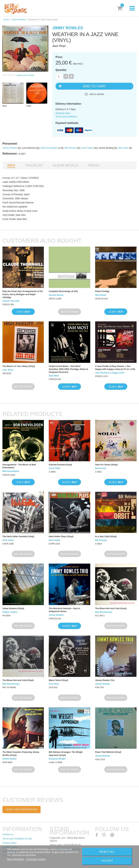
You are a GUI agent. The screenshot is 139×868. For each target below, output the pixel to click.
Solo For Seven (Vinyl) (106, 465)
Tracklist (34, 165)
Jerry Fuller (55, 468)
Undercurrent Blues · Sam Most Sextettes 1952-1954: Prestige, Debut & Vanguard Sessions (68, 369)
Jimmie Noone (56, 295)
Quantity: (61, 70)
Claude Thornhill (11, 301)
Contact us (8, 834)
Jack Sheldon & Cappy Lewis (110, 373)
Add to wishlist (96, 94)
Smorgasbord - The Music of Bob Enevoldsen (19, 466)
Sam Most (54, 376)
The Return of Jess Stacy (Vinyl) (19, 366)
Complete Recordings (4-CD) (63, 291)
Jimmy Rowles (19, 20)
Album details (66, 165)
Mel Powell (101, 295)
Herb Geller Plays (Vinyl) (61, 536)
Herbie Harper (9, 759)
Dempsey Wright (57, 759)
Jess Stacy (8, 370)
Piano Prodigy (102, 291)
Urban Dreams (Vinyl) (13, 608)
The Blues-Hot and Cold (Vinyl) (18, 680)
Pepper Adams (10, 612)
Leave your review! (25, 75)
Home (6, 20)
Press (94, 165)
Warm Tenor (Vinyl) (58, 680)
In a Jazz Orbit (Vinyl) (106, 536)
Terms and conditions (66, 117)
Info (11, 165)
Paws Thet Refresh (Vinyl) (108, 752)
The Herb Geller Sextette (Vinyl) (18, 536)
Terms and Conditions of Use (17, 839)
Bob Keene (101, 468)
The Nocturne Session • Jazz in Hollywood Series (64, 610)
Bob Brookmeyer (104, 612)
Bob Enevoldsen (49, 148)
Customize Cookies (36, 859)
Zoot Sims (54, 684)
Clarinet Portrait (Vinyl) (60, 465)
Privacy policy (9, 843)
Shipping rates (63, 113)
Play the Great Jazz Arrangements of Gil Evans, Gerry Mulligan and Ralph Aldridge (23, 294)
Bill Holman (71, 148)
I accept (107, 861)
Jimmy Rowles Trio (105, 680)
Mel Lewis (123, 148)
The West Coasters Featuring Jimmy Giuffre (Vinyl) (21, 754)
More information (16, 859)
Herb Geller (87, 148)
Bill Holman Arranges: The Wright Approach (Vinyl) (66, 754)
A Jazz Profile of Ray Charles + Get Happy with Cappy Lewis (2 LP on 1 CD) (115, 368)
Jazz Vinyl (59, 46)
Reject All (107, 852)
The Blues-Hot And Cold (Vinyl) (111, 608)
